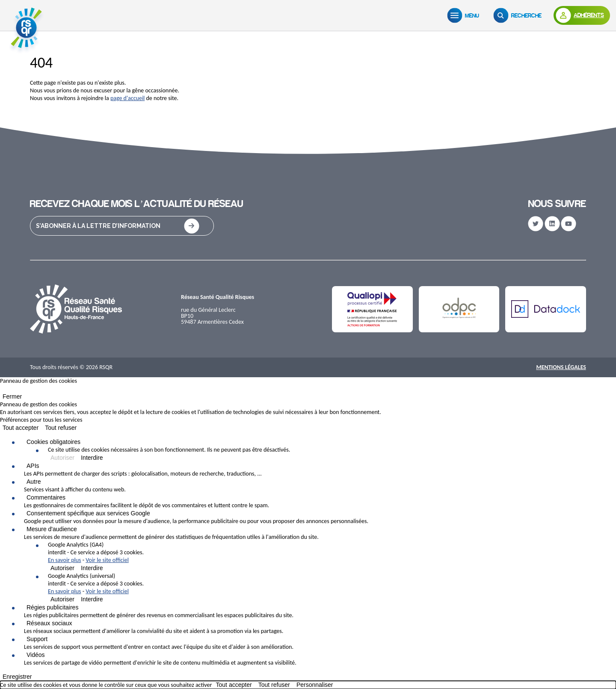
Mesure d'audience (52, 529)
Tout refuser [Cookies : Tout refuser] (61, 428)
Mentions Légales (561, 367)
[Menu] (465, 15)
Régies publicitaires (52, 607)
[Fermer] (3, 390)
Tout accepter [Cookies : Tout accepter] (21, 428)
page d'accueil (127, 98)
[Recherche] (519, 15)
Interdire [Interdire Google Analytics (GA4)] (92, 568)
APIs (33, 466)
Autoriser (62, 458)
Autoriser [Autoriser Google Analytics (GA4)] (62, 568)
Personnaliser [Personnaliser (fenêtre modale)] (315, 685)
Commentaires (46, 497)
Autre (34, 482)
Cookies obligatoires (53, 442)
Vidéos (36, 655)
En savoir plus (65, 560)
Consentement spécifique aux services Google (88, 513)
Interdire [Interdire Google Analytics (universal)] (92, 599)
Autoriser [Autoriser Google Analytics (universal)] (62, 599)
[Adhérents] (582, 15)
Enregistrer (17, 677)
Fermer (12, 396)
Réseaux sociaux (49, 623)
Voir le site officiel (107, 560)
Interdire (92, 458)
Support (37, 639)
